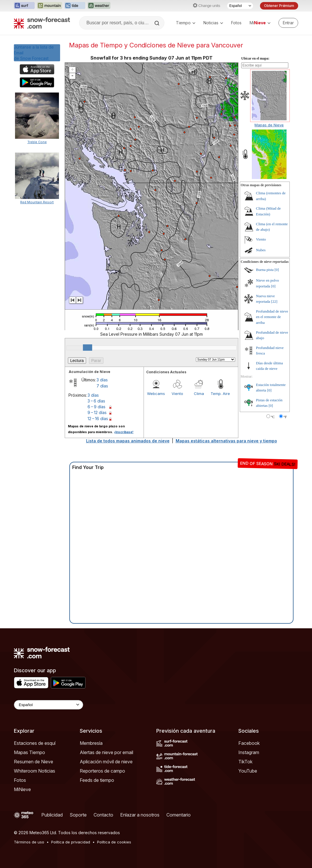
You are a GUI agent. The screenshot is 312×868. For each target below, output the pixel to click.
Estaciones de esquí (35, 743)
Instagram (249, 752)
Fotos (236, 23)
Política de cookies (114, 842)
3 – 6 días (96, 401)
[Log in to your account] (288, 23)
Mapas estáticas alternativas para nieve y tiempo (226, 441)
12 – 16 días (98, 419)
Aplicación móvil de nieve (106, 762)
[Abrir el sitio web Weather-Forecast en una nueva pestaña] (99, 6)
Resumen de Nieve (34, 762)
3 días (102, 380)
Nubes (261, 250)
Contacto (103, 815)
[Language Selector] (49, 705)
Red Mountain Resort (37, 202)
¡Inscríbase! (124, 432)
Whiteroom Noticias (35, 771)
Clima (199, 394)
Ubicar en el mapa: (255, 58)
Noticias (213, 23)
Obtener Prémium (279, 6)
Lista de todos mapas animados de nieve (128, 441)
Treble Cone (37, 142)
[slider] (88, 348)
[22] (274, 301)
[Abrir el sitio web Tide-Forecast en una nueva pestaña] (75, 6)
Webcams (156, 394)
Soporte (78, 815)
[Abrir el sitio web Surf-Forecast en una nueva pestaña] (24, 6)
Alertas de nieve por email (106, 752)
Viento (177, 394)
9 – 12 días (97, 412)
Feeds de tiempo (97, 780)
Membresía (91, 743)
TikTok (245, 762)
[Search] (157, 23)
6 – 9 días (96, 407)
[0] (277, 270)
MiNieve (22, 789)
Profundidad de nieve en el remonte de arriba (272, 317)
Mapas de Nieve (269, 125)
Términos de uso (29, 842)
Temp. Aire (220, 394)
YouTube (248, 771)
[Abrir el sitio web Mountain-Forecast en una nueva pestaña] (50, 6)
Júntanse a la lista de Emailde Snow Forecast (34, 53)
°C (273, 417)
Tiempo (186, 23)
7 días (102, 386)
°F (285, 417)
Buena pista (265, 270)
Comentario (179, 815)
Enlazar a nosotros (140, 815)
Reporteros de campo (102, 771)
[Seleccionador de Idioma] (240, 6)
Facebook (249, 743)
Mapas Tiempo (29, 752)
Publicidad (52, 815)
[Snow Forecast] (42, 23)
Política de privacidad (71, 842)
